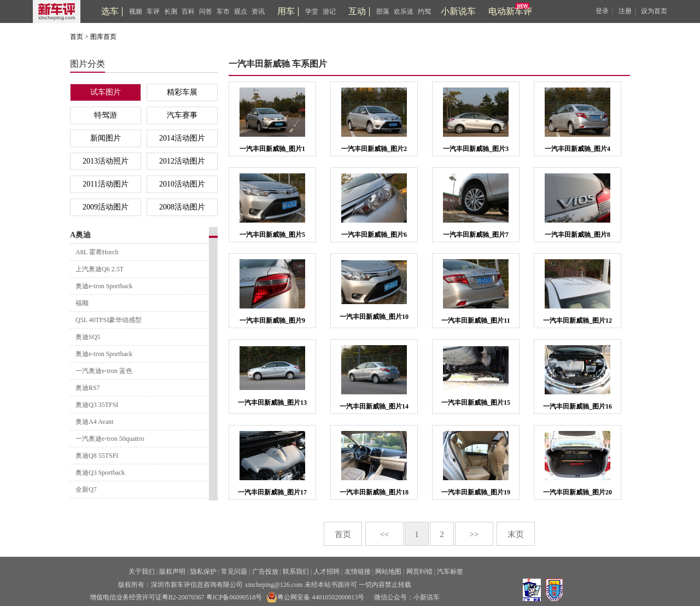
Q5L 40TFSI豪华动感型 (109, 320)
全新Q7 (86, 490)
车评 (153, 11)
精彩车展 (182, 92)
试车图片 (106, 92)
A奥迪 (80, 235)
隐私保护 (203, 572)
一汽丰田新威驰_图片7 (476, 235)
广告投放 (265, 572)
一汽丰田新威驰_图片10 (374, 317)
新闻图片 (106, 138)
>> (474, 534)
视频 (136, 11)
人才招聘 (326, 572)
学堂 (312, 11)
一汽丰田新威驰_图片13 (272, 403)
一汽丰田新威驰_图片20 (577, 492)
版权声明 (172, 572)
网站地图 (388, 572)
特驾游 (106, 115)
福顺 (82, 303)
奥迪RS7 (88, 388)
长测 (171, 11)
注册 (625, 11)
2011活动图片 (105, 184)
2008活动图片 (182, 207)
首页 (77, 37)
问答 (206, 11)
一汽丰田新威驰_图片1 (272, 149)
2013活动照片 (106, 161)
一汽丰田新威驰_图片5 (272, 235)
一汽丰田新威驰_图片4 (577, 149)
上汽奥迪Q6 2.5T (100, 269)
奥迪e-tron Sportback (104, 286)
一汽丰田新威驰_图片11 (476, 321)
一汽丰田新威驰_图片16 (577, 406)
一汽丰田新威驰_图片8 (577, 235)
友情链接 (358, 572)
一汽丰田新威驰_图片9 (272, 321)
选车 (110, 11)
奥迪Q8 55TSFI (97, 456)
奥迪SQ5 (88, 337)
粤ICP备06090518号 (234, 597)
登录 (602, 11)
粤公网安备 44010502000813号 (315, 597)
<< (385, 534)
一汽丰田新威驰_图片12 (577, 321)
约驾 (424, 11)
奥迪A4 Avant (94, 422)
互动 (357, 11)
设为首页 (654, 11)
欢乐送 (404, 11)
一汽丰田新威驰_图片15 (476, 403)
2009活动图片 (106, 207)
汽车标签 (450, 572)
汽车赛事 (182, 115)
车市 (223, 11)
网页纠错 (419, 572)
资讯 (258, 11)
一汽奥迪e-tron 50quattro (110, 439)
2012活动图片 (182, 161)
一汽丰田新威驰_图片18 (374, 492)
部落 (383, 11)
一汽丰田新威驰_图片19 (476, 492)
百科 (188, 11)
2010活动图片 (182, 184)
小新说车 (458, 11)
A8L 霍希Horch (97, 252)
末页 (516, 534)
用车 (286, 11)
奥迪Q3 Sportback (100, 473)
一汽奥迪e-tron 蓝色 (104, 371)
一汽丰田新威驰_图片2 (374, 149)
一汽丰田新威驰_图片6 (374, 235)
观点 (241, 11)
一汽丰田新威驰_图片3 (476, 149)
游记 (329, 11)
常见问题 (234, 572)
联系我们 (296, 572)
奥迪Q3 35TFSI (97, 405)
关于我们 (142, 572)
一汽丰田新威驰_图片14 (374, 406)
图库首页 (103, 37)
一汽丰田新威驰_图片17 (272, 492)
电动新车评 (510, 11)
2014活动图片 (182, 138)
